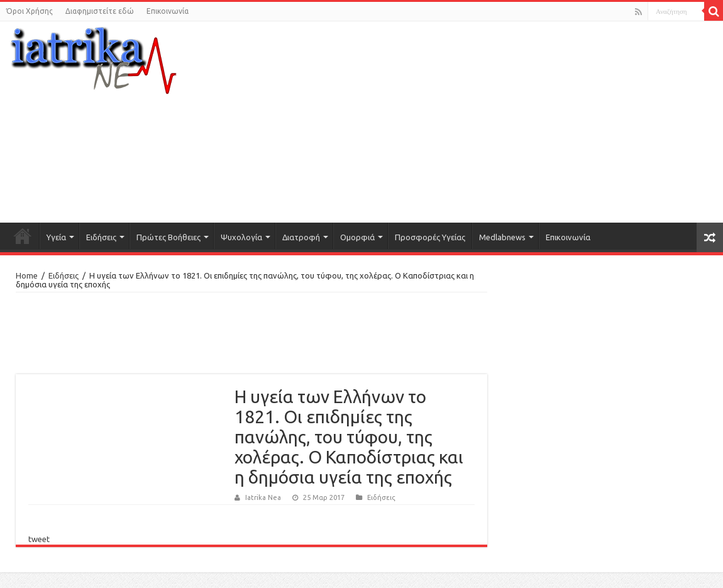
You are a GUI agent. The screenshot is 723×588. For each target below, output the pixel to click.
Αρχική (23, 236)
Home (27, 275)
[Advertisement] (485, 122)
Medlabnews (502, 237)
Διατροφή (301, 237)
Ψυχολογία (241, 237)
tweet (39, 539)
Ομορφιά (357, 237)
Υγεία (56, 237)
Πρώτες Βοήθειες (168, 237)
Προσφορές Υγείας (430, 237)
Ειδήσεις (101, 237)
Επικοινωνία (168, 11)
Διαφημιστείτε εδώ (100, 11)
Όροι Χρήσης (30, 11)
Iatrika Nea (263, 497)
